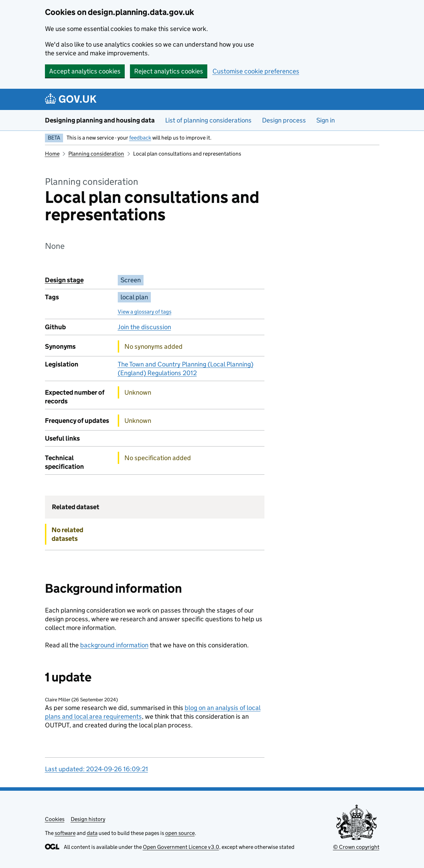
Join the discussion (144, 327)
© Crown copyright (356, 847)
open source (180, 833)
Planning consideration (96, 154)
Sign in (326, 120)
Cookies (55, 819)
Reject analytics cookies (169, 71)
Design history (88, 819)
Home (52, 154)
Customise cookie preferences (256, 71)
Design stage (64, 280)
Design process (284, 120)
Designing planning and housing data (100, 120)
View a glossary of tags (145, 312)
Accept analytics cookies (85, 71)
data (92, 833)
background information (114, 645)
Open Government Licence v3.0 (181, 847)
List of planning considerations (208, 120)
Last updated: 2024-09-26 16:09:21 (97, 769)
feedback (140, 138)
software (65, 833)
